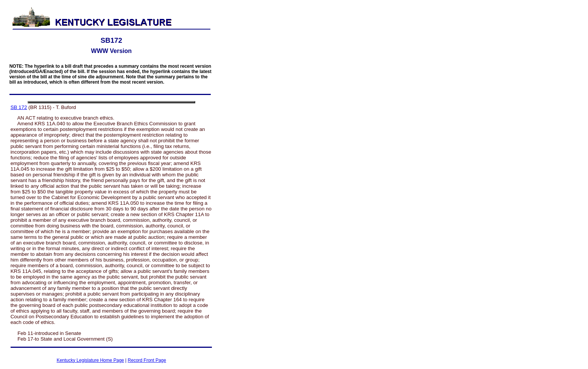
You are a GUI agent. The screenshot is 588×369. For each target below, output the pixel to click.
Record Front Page (147, 360)
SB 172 (19, 107)
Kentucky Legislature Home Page (90, 360)
